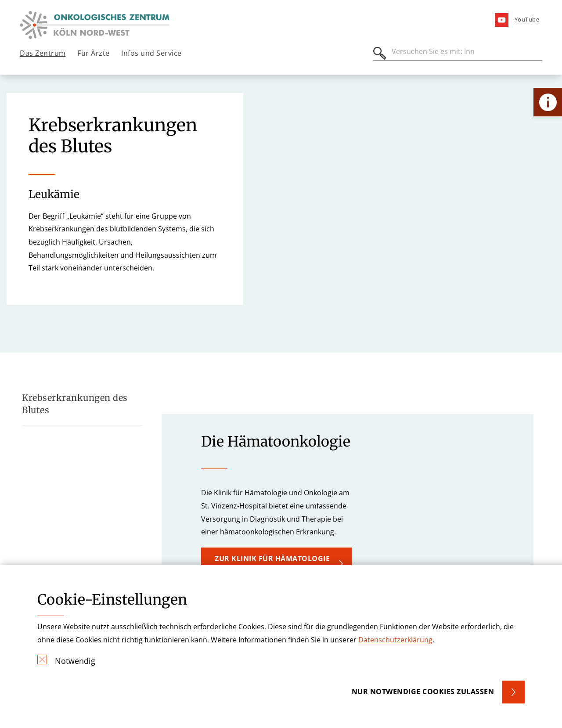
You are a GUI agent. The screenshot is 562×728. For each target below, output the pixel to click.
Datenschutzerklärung (395, 640)
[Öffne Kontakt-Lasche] (548, 102)
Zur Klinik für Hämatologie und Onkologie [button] (272, 563)
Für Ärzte (94, 53)
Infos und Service (151, 53)
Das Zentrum (43, 53)
